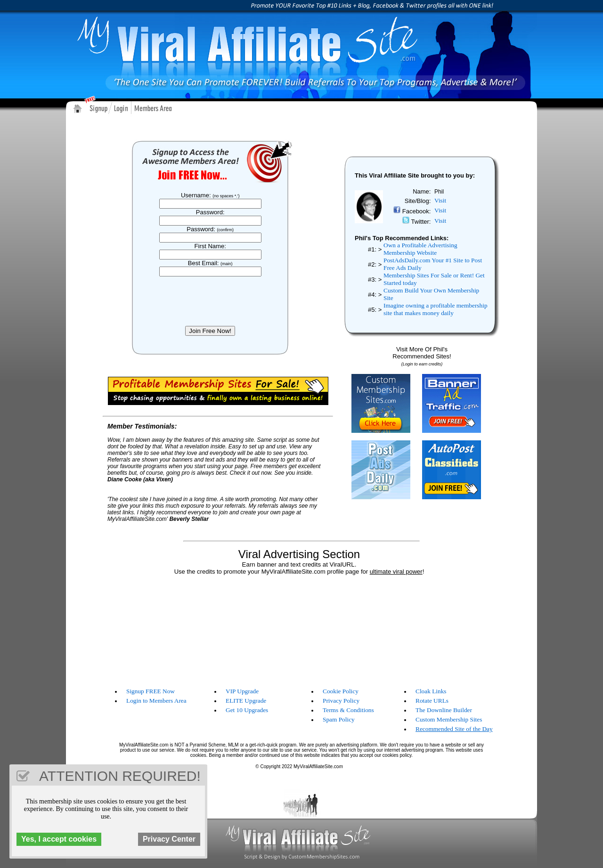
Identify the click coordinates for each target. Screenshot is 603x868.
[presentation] (212, 301)
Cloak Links (431, 691)
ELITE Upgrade (246, 701)
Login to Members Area (156, 701)
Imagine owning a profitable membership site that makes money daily (436, 309)
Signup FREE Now (151, 691)
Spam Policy (339, 719)
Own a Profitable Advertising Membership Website (420, 249)
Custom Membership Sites (449, 719)
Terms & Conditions (348, 710)
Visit (440, 200)
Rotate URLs (432, 701)
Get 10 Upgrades (247, 710)
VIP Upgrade (242, 691)
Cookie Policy (341, 691)
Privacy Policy (341, 701)
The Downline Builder (444, 710)
